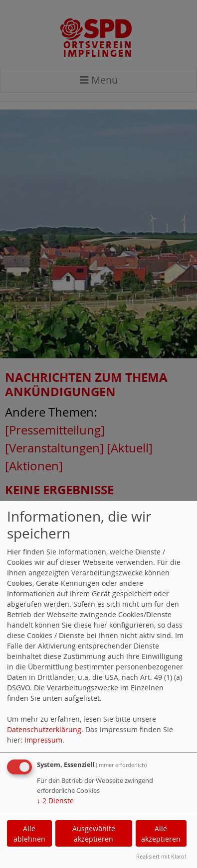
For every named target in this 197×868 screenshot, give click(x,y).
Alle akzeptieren (161, 834)
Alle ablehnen (29, 834)
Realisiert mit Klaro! (161, 856)
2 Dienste (55, 801)
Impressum (43, 740)
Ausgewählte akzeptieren (94, 834)
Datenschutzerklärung (44, 729)
